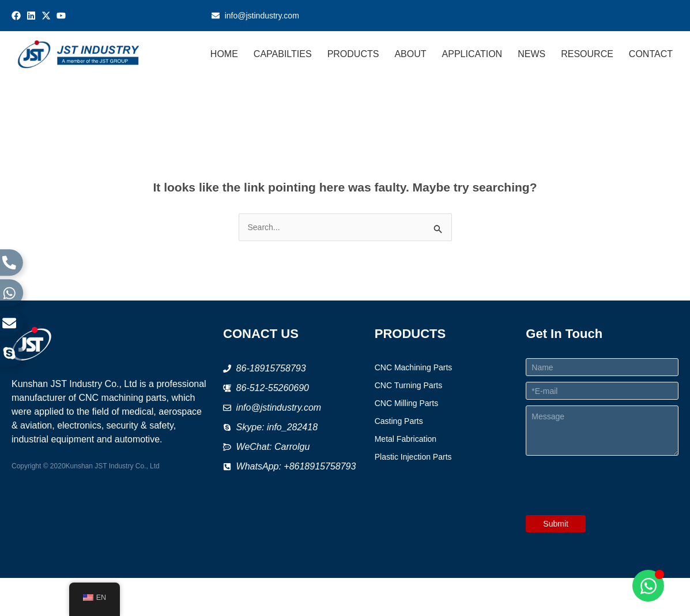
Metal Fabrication (406, 439)
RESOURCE (587, 54)
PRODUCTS (353, 54)
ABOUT (411, 54)
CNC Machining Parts (414, 367)
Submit (556, 524)
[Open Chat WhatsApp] (648, 586)
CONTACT (651, 54)
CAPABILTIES (283, 54)
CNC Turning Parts (408, 385)
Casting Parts (399, 421)
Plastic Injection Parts (413, 457)
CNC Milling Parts (406, 403)
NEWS (531, 54)
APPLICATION (472, 54)
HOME (224, 54)
